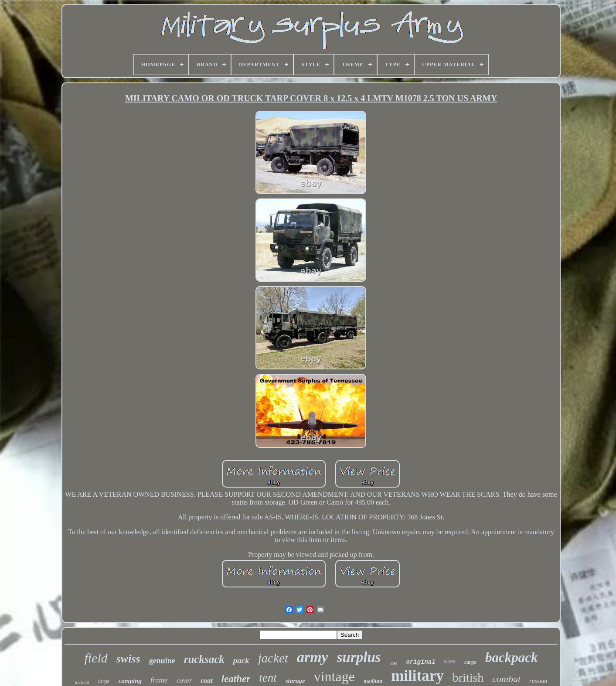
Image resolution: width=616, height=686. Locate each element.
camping (130, 681)
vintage (334, 676)
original (420, 662)
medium (373, 681)
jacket (273, 658)
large (104, 681)
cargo (470, 662)
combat (506, 679)
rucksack (204, 659)
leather (236, 679)
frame (159, 680)
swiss (128, 659)
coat (207, 681)
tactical (82, 682)
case (394, 663)
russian (538, 681)
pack (241, 660)
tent (268, 678)
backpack (512, 657)
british (468, 677)
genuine (162, 661)
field (96, 658)
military (417, 676)
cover (184, 681)
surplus (359, 657)
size (450, 661)
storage (295, 681)
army (313, 657)
